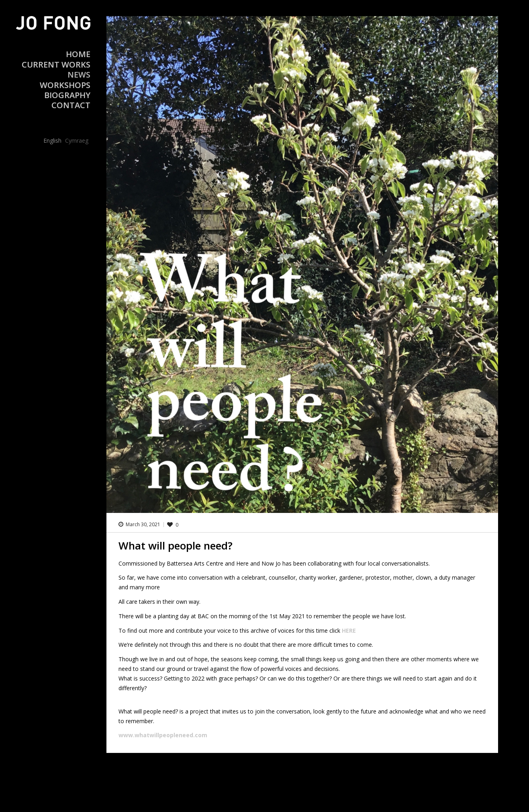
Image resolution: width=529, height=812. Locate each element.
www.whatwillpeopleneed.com (163, 735)
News (79, 75)
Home (78, 54)
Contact (71, 105)
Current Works (56, 65)
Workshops (65, 85)
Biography (67, 95)
